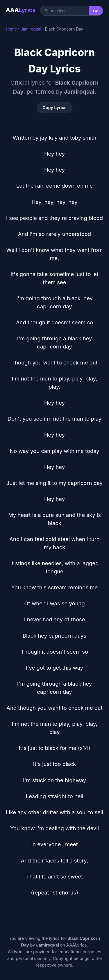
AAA (21, 10)
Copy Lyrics (55, 108)
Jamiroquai (31, 29)
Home (11, 29)
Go (96, 11)
